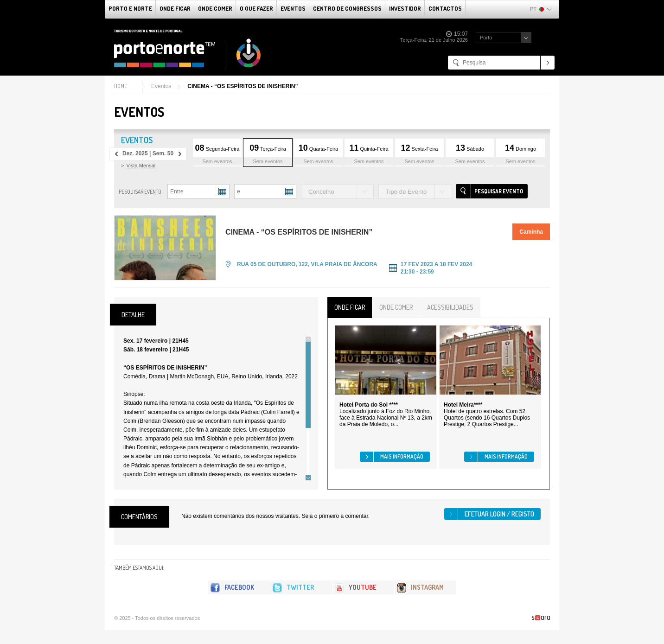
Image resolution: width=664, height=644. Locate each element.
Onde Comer (215, 8)
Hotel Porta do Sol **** (369, 405)
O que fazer (256, 8)
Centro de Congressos (347, 8)
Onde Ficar (175, 8)
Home (121, 86)
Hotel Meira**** (463, 405)
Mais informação (402, 456)
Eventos (293, 8)
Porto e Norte (130, 8)
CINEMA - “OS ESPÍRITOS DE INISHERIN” (243, 86)
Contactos (445, 8)
